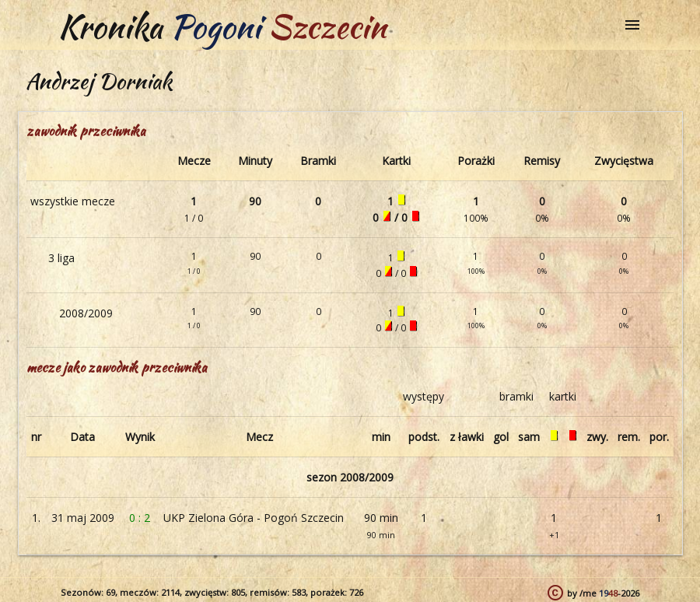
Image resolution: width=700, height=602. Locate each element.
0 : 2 (140, 518)
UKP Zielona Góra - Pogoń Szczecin (254, 518)
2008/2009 (86, 313)
